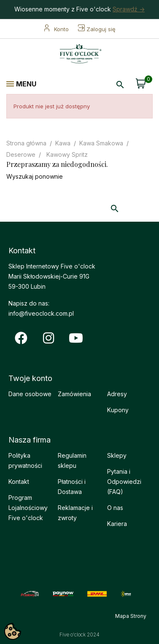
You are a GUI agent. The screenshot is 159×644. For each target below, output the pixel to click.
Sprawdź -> (129, 9)
